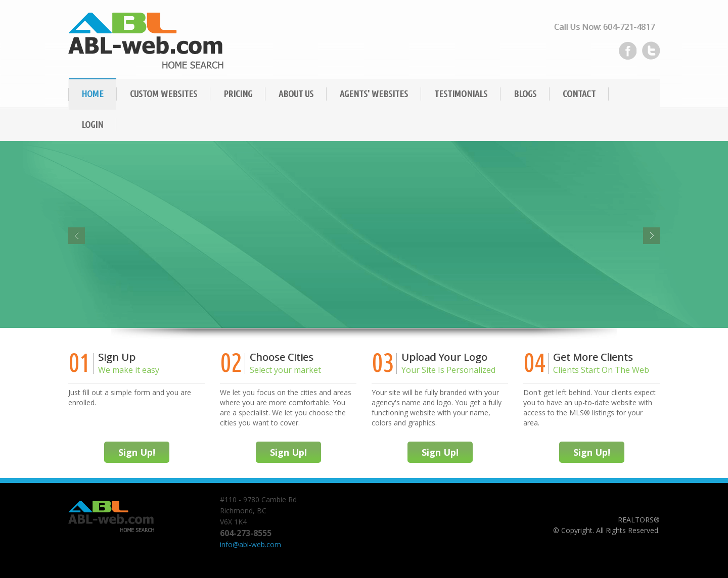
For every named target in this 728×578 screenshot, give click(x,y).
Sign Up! (137, 452)
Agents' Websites (374, 93)
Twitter (651, 51)
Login (92, 124)
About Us (296, 93)
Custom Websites (164, 93)
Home (93, 93)
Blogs (525, 93)
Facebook (627, 51)
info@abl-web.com (251, 544)
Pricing (238, 93)
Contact (579, 93)
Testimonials (461, 93)
